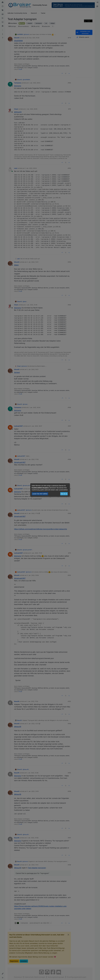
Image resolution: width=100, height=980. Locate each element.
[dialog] (50, 490)
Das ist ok (64, 494)
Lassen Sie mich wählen (40, 494)
